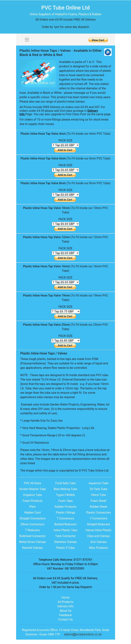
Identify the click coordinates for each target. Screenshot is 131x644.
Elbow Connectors (33, 524)
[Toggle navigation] (27, 40)
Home (65, 597)
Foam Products (33, 501)
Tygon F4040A (65, 495)
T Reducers (33, 530)
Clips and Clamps (98, 536)
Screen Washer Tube (33, 489)
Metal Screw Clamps (32, 542)
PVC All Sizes (33, 483)
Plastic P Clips (66, 548)
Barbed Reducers (65, 524)
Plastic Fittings (66, 513)
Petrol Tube (98, 495)
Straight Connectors (33, 518)
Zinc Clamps (98, 542)
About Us (65, 611)
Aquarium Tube (99, 483)
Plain (33, 507)
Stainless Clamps (65, 542)
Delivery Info (66, 606)
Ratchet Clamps (33, 548)
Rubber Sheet (98, 507)
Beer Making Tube (66, 489)
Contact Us (65, 620)
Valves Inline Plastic (98, 530)
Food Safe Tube (65, 483)
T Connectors (65, 518)
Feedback (65, 615)
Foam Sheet (98, 501)
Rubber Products (65, 507)
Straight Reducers (98, 524)
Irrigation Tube (33, 495)
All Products (65, 602)
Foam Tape (65, 501)
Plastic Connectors (98, 513)
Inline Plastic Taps (65, 530)
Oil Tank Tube (99, 489)
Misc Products (98, 548)
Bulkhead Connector (33, 536)
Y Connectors (99, 518)
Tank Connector (66, 536)
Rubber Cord (32, 513)
